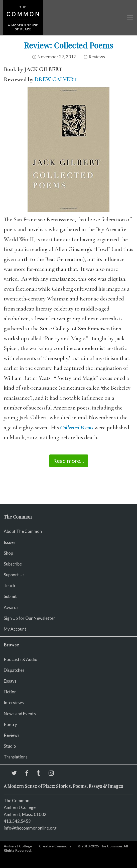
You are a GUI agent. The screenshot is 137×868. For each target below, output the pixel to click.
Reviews (97, 57)
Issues (10, 542)
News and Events (20, 714)
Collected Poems (77, 428)
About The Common (23, 531)
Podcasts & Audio (21, 659)
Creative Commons (55, 846)
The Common (17, 801)
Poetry (10, 724)
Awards (11, 607)
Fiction (10, 692)
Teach (9, 585)
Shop (8, 553)
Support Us (14, 575)
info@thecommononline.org (30, 828)
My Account (15, 629)
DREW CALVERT (56, 79)
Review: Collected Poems (68, 45)
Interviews (14, 703)
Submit (10, 596)
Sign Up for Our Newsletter (29, 618)
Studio (10, 746)
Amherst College (18, 846)
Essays (10, 681)
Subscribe (13, 564)
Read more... (69, 461)
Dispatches (14, 670)
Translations (16, 757)
